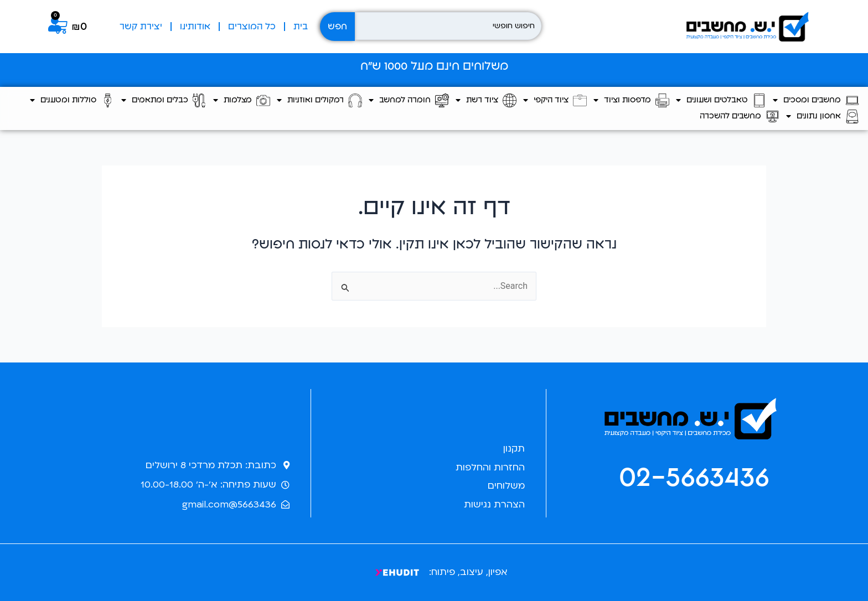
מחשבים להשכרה (740, 116)
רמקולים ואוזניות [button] (319, 100)
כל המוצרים (252, 27)
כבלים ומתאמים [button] (164, 100)
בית (301, 27)
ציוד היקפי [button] (555, 100)
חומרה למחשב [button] (409, 100)
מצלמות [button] (242, 100)
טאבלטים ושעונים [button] (721, 100)
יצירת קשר (141, 27)
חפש (337, 27)
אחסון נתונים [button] (823, 116)
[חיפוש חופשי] (448, 26)
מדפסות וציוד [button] (631, 100)
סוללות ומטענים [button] (72, 100)
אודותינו (195, 27)
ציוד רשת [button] (486, 100)
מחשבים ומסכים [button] (816, 100)
